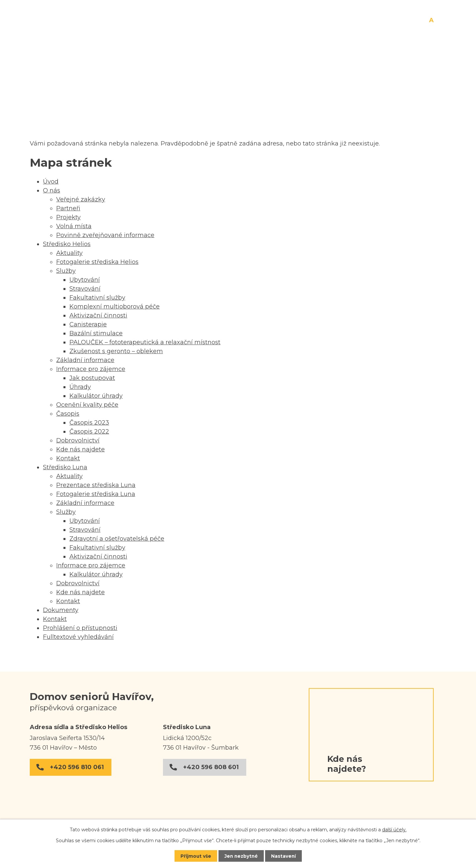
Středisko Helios (205, 63)
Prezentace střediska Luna (96, 485)
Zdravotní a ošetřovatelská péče (117, 539)
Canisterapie (88, 324)
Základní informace (85, 360)
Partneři (68, 208)
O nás (139, 63)
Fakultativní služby (97, 298)
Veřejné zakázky (81, 199)
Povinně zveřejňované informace (105, 235)
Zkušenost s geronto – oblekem (116, 351)
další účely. (394, 829)
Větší (438, 21)
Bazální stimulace (96, 333)
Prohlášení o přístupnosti (80, 628)
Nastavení (284, 856)
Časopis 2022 (89, 432)
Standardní (431, 21)
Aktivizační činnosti (98, 315)
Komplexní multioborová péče (115, 307)
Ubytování (85, 280)
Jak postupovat (92, 378)
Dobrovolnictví (78, 440)
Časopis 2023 (89, 423)
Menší (425, 21)
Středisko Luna (288, 63)
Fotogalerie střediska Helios (97, 262)
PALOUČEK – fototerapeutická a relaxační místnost (145, 342)
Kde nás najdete (80, 449)
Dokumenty (362, 63)
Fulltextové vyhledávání (78, 637)
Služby (66, 271)
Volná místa (74, 226)
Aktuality (69, 253)
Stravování (85, 289)
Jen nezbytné (241, 856)
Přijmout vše (195, 856)
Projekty (68, 217)
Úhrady (80, 387)
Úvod (93, 63)
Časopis (68, 414)
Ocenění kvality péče (87, 405)
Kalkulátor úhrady (96, 396)
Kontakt (425, 63)
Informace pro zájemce (91, 369)
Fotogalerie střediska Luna (96, 494)
